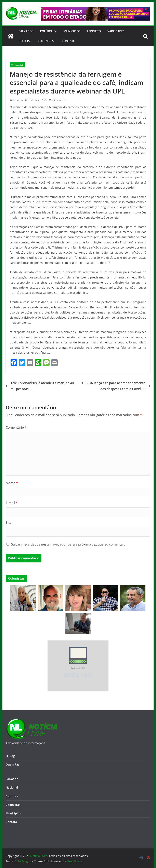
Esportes (94, 31)
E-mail (12, 503)
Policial (25, 41)
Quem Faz (12, 764)
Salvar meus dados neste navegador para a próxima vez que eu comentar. (68, 544)
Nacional (12, 787)
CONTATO (69, 41)
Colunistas (47, 41)
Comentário (16, 427)
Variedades (116, 31)
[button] (55, 31)
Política (46, 31)
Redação (18, 100)
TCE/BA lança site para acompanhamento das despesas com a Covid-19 (116, 386)
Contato (11, 822)
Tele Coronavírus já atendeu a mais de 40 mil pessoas (40, 386)
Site (9, 523)
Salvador (26, 31)
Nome (12, 483)
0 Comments (58, 100)
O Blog (10, 756)
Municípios (72, 31)
